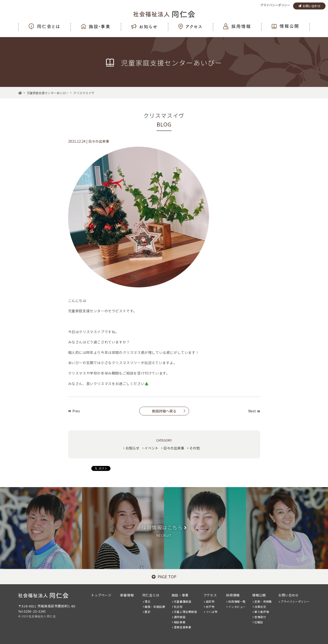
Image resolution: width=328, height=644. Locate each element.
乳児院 (178, 607)
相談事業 (180, 622)
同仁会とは (151, 595)
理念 (148, 601)
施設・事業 (180, 595)
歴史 (148, 612)
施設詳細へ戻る (164, 411)
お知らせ (132, 448)
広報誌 (259, 622)
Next (254, 411)
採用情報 (233, 595)
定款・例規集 (263, 601)
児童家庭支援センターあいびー (48, 93)
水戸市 (210, 607)
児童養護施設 (183, 601)
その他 (195, 448)
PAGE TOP (164, 577)
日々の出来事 (174, 448)
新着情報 (127, 595)
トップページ (101, 595)
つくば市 (212, 612)
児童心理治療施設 (185, 612)
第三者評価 (262, 612)
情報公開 (259, 595)
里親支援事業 (183, 627)
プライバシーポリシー (275, 5)
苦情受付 (260, 617)
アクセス (210, 595)
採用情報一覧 (237, 601)
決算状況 (260, 607)
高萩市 (210, 601)
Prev (74, 411)
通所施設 (180, 617)
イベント (151, 448)
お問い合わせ (309, 6)
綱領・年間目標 (155, 607)
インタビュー (237, 607)
